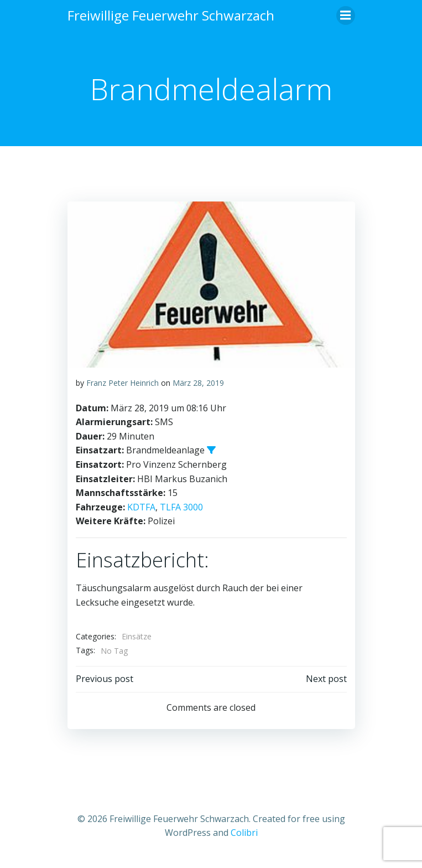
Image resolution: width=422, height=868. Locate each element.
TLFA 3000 (181, 507)
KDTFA (141, 507)
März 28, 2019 (198, 383)
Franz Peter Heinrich (123, 383)
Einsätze (137, 636)
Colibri (244, 833)
